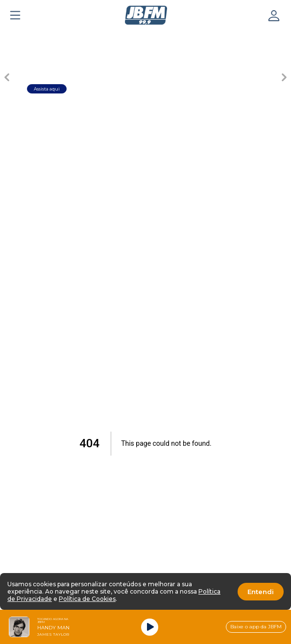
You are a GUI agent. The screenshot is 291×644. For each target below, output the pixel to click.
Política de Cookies (87, 599)
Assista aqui (47, 89)
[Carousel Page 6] (231, 37)
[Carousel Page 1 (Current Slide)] (60, 37)
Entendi (261, 592)
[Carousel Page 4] (163, 37)
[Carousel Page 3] (128, 37)
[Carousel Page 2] (94, 37)
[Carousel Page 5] (197, 37)
